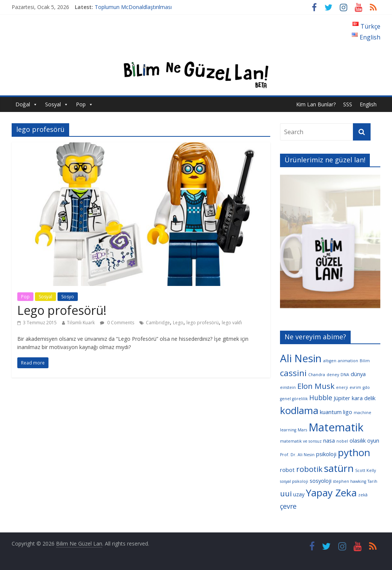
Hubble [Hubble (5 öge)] (321, 398)
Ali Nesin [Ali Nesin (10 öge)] (301, 358)
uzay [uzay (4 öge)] (299, 494)
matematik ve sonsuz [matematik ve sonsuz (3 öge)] (301, 441)
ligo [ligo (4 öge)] (348, 412)
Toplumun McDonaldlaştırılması (133, 7)
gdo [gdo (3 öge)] (366, 387)
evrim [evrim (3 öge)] (355, 387)
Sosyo (68, 297)
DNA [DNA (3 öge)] (345, 375)
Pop (81, 104)
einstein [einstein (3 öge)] (288, 387)
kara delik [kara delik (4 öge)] (364, 398)
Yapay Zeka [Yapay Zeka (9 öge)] (331, 493)
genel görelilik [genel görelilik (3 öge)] (294, 399)
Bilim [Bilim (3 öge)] (365, 361)
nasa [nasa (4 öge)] (329, 440)
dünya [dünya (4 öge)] (358, 374)
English (368, 104)
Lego (178, 323)
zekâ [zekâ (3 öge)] (363, 495)
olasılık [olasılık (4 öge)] (358, 440)
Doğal (23, 104)
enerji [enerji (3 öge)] (342, 387)
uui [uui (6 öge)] (286, 493)
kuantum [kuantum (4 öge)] (331, 412)
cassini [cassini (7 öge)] (293, 373)
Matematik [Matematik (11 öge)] (336, 427)
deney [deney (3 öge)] (333, 375)
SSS (348, 104)
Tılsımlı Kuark (81, 323)
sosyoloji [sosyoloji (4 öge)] (321, 481)
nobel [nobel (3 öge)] (342, 441)
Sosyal (53, 104)
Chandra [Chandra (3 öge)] (317, 375)
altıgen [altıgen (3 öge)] (330, 361)
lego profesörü (203, 323)
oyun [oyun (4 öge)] (373, 440)
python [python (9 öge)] (354, 452)
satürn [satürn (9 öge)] (339, 468)
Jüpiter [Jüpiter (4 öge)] (342, 398)
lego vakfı (232, 323)
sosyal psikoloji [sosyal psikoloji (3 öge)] (294, 481)
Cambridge (158, 323)
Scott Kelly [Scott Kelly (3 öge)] (366, 470)
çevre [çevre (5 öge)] (288, 506)
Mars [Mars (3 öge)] (302, 430)
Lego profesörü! (62, 310)
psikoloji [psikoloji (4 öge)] (326, 454)
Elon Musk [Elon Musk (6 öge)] (316, 386)
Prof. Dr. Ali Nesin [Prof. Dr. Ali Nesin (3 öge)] (297, 455)
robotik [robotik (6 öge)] (309, 469)
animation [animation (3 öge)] (348, 361)
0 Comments (117, 323)
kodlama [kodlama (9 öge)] (299, 410)
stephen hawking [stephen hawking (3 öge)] (350, 481)
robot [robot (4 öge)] (287, 470)
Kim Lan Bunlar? (316, 104)
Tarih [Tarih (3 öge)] (372, 481)
